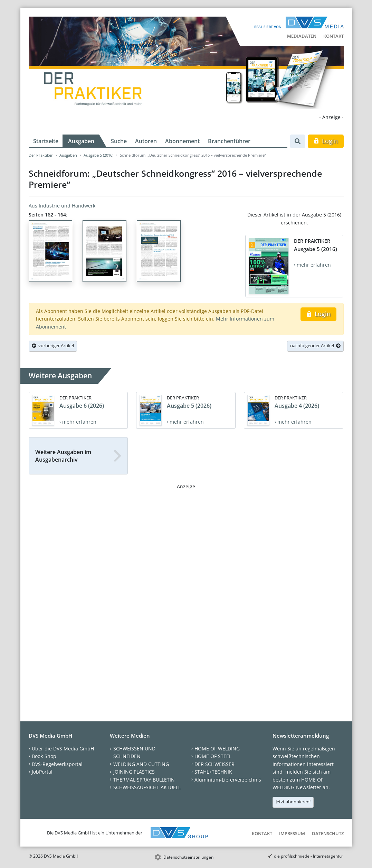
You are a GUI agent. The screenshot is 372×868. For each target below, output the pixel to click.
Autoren (146, 141)
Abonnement (182, 141)
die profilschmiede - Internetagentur (309, 856)
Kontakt (333, 36)
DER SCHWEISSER (214, 764)
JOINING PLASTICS (134, 772)
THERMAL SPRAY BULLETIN (144, 780)
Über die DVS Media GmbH (63, 749)
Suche (119, 141)
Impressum (292, 833)
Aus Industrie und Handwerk (62, 206)
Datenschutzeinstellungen (188, 857)
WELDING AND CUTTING (141, 764)
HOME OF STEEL (213, 756)
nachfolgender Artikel (315, 345)
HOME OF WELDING (217, 749)
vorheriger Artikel (53, 345)
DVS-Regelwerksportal (57, 764)
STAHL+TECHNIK (213, 772)
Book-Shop (44, 756)
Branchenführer (229, 141)
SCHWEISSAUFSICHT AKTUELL (147, 787)
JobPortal (42, 772)
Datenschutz (328, 833)
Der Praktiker (41, 155)
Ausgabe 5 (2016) (98, 155)
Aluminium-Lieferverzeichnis (228, 780)
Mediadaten (302, 36)
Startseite (46, 141)
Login (326, 141)
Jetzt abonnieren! (293, 802)
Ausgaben (81, 141)
